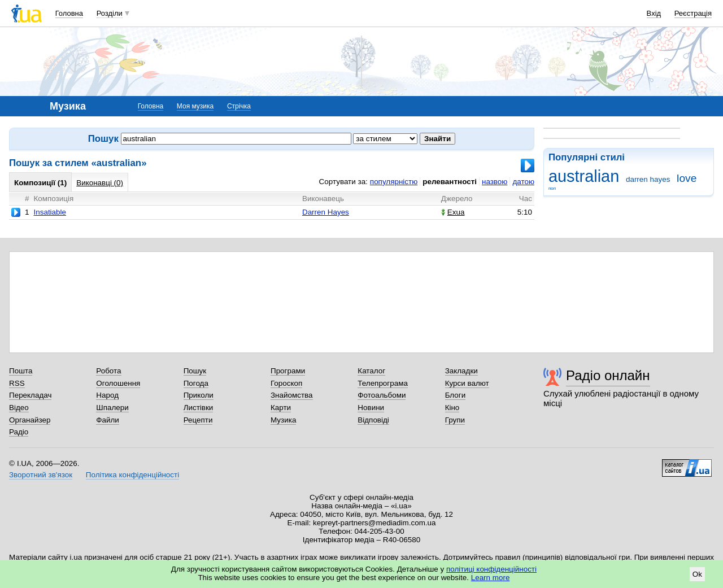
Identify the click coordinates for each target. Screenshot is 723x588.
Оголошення (118, 383)
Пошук (195, 371)
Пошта (21, 371)
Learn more (491, 578)
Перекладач (30, 395)
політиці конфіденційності (491, 569)
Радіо (19, 432)
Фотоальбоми (382, 395)
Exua (453, 212)
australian (584, 176)
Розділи (110, 13)
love (687, 178)
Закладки (461, 371)
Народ (107, 395)
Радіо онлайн (608, 375)
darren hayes (648, 179)
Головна (69, 13)
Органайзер (30, 420)
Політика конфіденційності (132, 475)
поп (552, 188)
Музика (283, 420)
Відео (19, 408)
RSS (17, 383)
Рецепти (198, 420)
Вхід (654, 13)
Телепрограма (383, 383)
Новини (371, 408)
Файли (108, 420)
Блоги (456, 395)
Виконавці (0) (100, 183)
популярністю (394, 182)
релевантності (450, 182)
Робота (108, 371)
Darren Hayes (326, 212)
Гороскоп (286, 383)
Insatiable (50, 212)
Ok (697, 574)
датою (523, 182)
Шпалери (112, 408)
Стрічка (239, 106)
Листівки (199, 408)
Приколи (199, 395)
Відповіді (373, 420)
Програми (288, 371)
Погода (196, 383)
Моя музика (195, 106)
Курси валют (467, 383)
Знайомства (292, 395)
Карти (281, 408)
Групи (455, 420)
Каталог (371, 371)
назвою (495, 182)
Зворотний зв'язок (41, 475)
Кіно (452, 408)
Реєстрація (693, 13)
